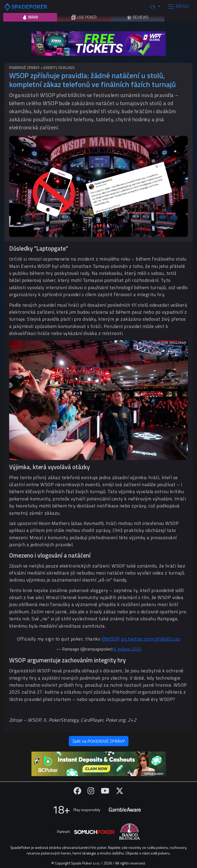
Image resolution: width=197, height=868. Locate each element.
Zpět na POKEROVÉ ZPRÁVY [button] (99, 741)
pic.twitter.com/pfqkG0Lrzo (151, 639)
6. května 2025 (127, 649)
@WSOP (111, 639)
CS (153, 7)
